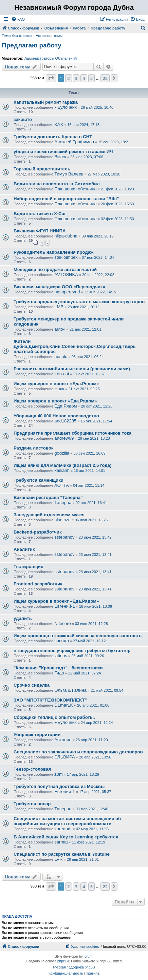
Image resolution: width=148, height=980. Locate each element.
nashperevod (67, 292)
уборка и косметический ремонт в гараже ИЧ (63, 152)
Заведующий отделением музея (49, 515)
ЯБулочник (65, 107)
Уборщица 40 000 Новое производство (56, 416)
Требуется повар (32, 804)
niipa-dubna (66, 236)
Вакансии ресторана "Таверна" (48, 497)
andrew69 (64, 438)
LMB (59, 307)
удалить (23, 618)
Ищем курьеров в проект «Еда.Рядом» (56, 384)
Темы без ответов (17, 36)
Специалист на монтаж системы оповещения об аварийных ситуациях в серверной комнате (67, 821)
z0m (59, 774)
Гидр (59, 673)
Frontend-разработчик (38, 584)
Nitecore (62, 623)
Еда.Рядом (66, 406)
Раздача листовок (33, 448)
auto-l (60, 329)
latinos (61, 656)
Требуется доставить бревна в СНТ (53, 137)
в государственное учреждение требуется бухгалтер (72, 651)
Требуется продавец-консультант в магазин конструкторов (79, 302)
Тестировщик (28, 567)
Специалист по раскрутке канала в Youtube (62, 854)
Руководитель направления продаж (53, 252)
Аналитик (24, 549)
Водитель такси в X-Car (40, 214)
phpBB (62, 961)
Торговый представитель (42, 169)
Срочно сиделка (32, 685)
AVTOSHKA (66, 275)
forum (88, 956)
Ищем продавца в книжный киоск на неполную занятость (78, 636)
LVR (58, 859)
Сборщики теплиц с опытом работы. (54, 717)
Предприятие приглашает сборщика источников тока (72, 433)
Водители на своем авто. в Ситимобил (57, 184)
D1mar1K (64, 705)
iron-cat (62, 374)
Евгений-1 (65, 606)
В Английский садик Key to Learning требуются (66, 837)
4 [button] (84, 78)
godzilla (62, 453)
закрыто (23, 119)
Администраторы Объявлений (51, 58)
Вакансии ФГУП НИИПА (40, 231)
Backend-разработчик (38, 532)
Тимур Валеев (69, 174)
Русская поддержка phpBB (74, 967)
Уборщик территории (37, 735)
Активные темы (49, 36)
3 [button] (76, 78)
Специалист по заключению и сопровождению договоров (78, 752)
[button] (51, 78)
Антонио (63, 740)
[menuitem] (18, 19)
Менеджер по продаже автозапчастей (55, 269)
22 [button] (105, 78)
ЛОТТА (62, 485)
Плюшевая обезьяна (76, 189)
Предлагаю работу (32, 45)
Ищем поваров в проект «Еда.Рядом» (55, 401)
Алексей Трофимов (74, 142)
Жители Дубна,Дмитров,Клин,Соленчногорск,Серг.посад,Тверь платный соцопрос (75, 346)
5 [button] (91, 78)
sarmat (61, 842)
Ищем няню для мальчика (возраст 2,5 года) (62, 465)
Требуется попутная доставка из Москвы (59, 786)
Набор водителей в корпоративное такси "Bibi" (66, 199)
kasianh (62, 470)
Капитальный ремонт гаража (46, 102)
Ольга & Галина (70, 690)
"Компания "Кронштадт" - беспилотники (58, 668)
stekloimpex (66, 257)
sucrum (62, 641)
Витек (60, 157)
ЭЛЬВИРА (64, 757)
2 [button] (68, 78)
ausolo (61, 357)
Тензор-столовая (32, 769)
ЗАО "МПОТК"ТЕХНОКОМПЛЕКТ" (50, 700)
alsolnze (62, 520)
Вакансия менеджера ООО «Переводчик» (59, 287)
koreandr (63, 829)
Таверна (63, 503)
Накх (59, 389)
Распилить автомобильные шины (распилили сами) (72, 369)
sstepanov (64, 537)
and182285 (65, 421)
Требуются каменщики (39, 480)
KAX (59, 124)
